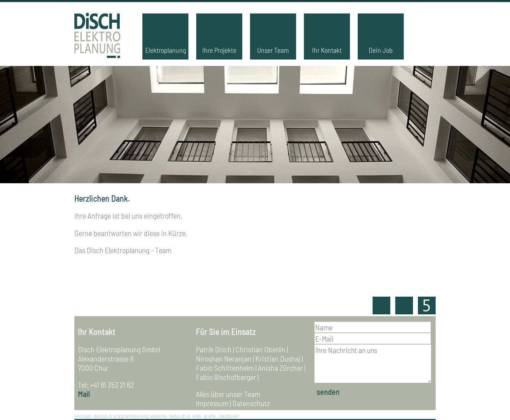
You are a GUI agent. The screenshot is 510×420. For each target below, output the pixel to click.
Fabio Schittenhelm (225, 368)
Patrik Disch (214, 349)
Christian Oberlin (260, 349)
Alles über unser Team (228, 394)
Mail (84, 394)
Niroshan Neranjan (224, 358)
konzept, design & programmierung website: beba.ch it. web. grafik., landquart (157, 416)
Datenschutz (251, 403)
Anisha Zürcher (280, 368)
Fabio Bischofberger (226, 377)
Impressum (212, 403)
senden (328, 392)
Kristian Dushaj (278, 358)
